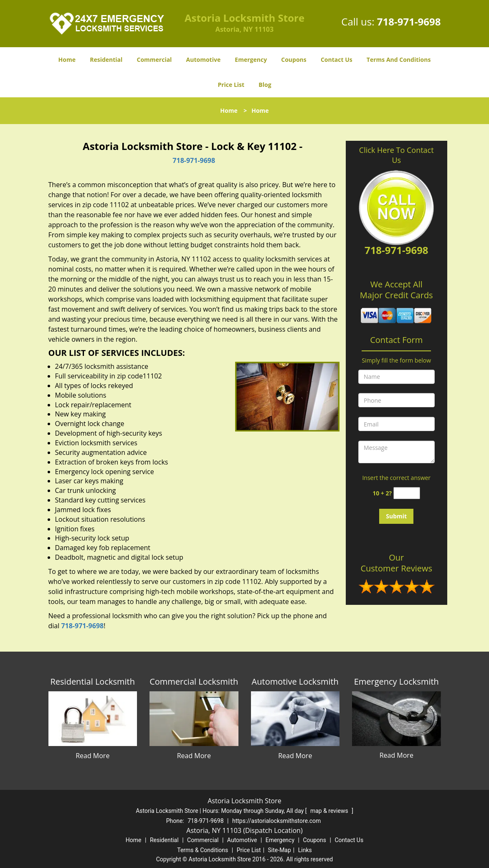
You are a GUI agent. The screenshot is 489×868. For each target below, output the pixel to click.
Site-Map (280, 850)
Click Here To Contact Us (397, 155)
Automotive (204, 60)
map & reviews (330, 811)
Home (67, 60)
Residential (106, 60)
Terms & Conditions (203, 850)
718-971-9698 (409, 22)
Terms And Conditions (399, 60)
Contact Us (337, 60)
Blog (265, 85)
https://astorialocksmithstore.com (276, 821)
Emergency (251, 60)
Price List (231, 85)
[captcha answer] (407, 493)
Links (305, 850)
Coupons (294, 60)
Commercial (154, 60)
